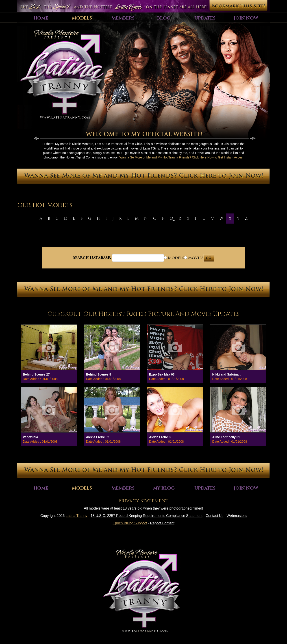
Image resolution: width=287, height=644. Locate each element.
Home (41, 18)
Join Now (246, 18)
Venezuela (30, 437)
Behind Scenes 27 (36, 374)
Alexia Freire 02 (98, 437)
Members (123, 18)
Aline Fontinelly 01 (226, 437)
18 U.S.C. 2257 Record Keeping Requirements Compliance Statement (147, 516)
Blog (164, 18)
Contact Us (214, 516)
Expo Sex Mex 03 (162, 374)
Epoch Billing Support (130, 523)
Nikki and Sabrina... (227, 374)
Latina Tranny (77, 516)
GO (209, 258)
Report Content (162, 523)
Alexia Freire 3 (160, 437)
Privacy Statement (143, 501)
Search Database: (92, 258)
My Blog (164, 488)
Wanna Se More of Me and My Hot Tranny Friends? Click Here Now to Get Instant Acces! (181, 157)
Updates (205, 18)
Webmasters (237, 516)
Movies (194, 258)
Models (82, 18)
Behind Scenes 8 (98, 374)
